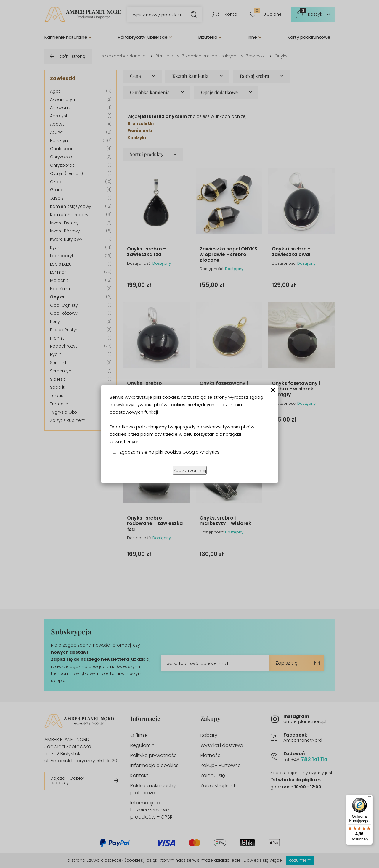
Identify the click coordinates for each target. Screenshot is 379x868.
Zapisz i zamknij (190, 470)
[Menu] (370, 798)
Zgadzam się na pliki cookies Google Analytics (169, 452)
